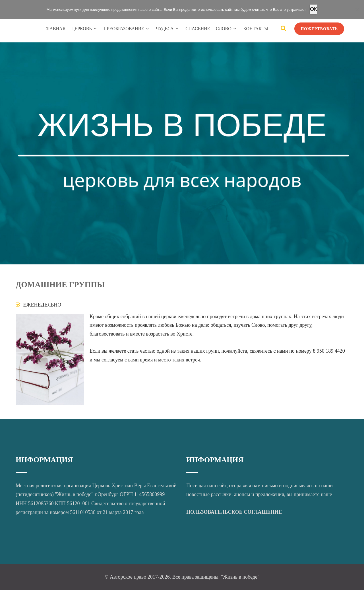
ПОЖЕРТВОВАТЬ (319, 29)
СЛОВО (227, 29)
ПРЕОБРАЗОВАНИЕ (127, 29)
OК (314, 9)
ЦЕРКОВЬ (85, 29)
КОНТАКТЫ (256, 29)
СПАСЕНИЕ (198, 29)
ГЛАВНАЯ (55, 29)
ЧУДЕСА (168, 29)
